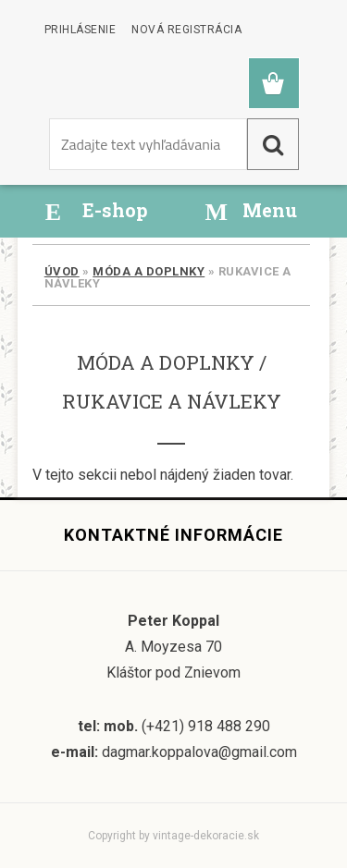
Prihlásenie (81, 30)
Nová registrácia (186, 30)
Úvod (62, 271)
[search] (273, 144)
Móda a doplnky (149, 271)
